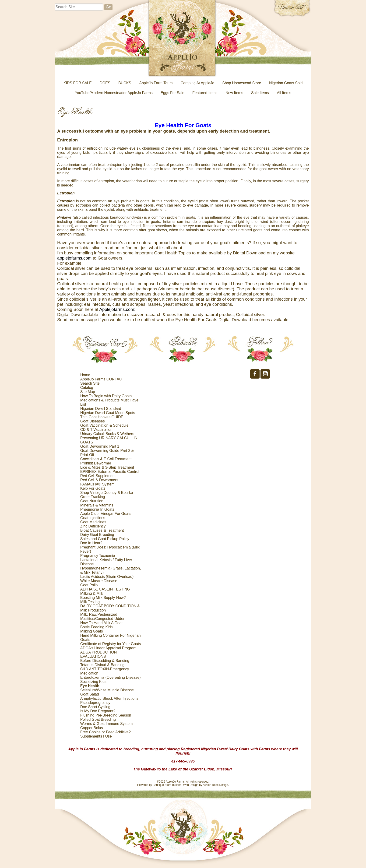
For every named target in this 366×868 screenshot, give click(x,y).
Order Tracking (93, 497)
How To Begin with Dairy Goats (106, 396)
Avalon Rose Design (215, 785)
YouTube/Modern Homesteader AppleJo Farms (114, 93)
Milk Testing (90, 602)
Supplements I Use (96, 736)
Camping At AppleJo (197, 83)
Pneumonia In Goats (97, 509)
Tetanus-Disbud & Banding (102, 665)
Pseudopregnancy (95, 703)
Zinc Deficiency (93, 526)
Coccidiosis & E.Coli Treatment (106, 459)
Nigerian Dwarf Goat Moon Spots (108, 413)
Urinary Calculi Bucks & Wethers (107, 434)
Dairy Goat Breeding (97, 535)
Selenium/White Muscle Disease (107, 690)
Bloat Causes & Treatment (102, 530)
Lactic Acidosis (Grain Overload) (107, 577)
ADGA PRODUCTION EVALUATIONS (99, 654)
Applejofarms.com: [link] (117, 309)
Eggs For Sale (172, 93)
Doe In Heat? (91, 543)
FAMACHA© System (97, 484)
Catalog (87, 388)
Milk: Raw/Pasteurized (99, 614)
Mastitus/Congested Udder (102, 619)
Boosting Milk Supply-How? (103, 598)
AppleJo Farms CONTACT (102, 379)
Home (85, 375)
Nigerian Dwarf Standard (101, 409)
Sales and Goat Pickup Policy (105, 539)
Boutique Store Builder (167, 785)
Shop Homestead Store (242, 83)
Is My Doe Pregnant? (98, 711)
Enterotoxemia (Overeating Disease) (111, 677)
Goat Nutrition (92, 501)
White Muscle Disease (99, 581)
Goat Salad (90, 694)
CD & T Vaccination (96, 430)
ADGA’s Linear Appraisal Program (108, 648)
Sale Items (260, 93)
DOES (105, 83)
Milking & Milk (92, 593)
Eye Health (90, 686)
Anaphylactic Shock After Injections (109, 698)
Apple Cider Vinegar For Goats (106, 514)
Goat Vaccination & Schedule (104, 425)
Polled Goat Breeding (98, 719)
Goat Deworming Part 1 (100, 446)
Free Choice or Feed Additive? (106, 732)
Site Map (88, 392)
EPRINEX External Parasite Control (110, 472)
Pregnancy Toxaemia (98, 556)
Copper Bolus (92, 728)
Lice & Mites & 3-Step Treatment (107, 467)
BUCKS (125, 83)
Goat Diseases (93, 421)
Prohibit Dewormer (96, 463)
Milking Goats (92, 631)
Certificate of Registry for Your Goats (111, 644)
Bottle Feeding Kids (97, 627)
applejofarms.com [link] (74, 258)
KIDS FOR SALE (78, 83)
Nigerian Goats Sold (286, 83)
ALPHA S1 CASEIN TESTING (105, 589)
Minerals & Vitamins (97, 505)
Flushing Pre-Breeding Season (106, 715)
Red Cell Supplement (98, 476)
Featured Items (205, 93)
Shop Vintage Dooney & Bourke (107, 493)
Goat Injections (93, 518)
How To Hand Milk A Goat (101, 623)
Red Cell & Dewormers (99, 480)
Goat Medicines (93, 522)
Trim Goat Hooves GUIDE (102, 417)
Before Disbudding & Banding (105, 661)
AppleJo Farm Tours (156, 83)
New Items (234, 93)
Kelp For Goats (93, 488)
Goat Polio (89, 585)
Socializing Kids (93, 682)
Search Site (90, 383)
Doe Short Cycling (95, 707)
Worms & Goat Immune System (107, 724)
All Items (284, 93)
